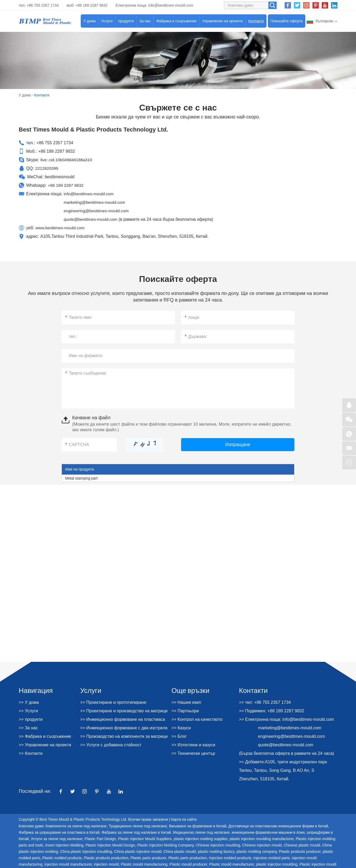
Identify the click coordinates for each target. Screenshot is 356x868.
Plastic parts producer (149, 858)
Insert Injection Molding (64, 845)
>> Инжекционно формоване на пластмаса (123, 719)
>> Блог (179, 736)
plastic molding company (256, 851)
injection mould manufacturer (68, 864)
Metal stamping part (81, 478)
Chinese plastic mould (302, 845)
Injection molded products (230, 858)
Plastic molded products (62, 858)
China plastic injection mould (138, 851)
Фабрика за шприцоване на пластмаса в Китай (59, 832)
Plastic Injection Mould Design (110, 845)
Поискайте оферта (287, 21)
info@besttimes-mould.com (171, 5)
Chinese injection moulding (218, 845)
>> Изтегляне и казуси (193, 745)
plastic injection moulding (277, 864)
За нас (145, 21)
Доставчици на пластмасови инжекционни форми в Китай (278, 826)
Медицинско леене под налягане (201, 832)
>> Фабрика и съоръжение (45, 736)
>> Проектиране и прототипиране (113, 702)
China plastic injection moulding (86, 851)
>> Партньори (185, 711)
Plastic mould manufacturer (232, 864)
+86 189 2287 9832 (66, 185)
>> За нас (28, 728)
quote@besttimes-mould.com (91, 219)
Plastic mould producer (188, 864)
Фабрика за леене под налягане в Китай (136, 832)
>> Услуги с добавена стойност (111, 745)
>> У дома (29, 702)
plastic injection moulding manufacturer (262, 839)
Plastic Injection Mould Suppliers (145, 839)
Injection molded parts (272, 858)
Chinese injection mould (262, 845)
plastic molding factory (216, 851)
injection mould (106, 864)
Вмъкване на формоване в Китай (198, 826)
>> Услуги (28, 711)
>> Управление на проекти (45, 745)
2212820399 (47, 168)
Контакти (256, 21)
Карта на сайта (184, 819)
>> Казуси (181, 728)
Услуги (107, 21)
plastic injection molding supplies (201, 839)
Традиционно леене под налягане (138, 826)
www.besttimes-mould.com (61, 228)
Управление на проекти (223, 21)
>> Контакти (31, 753)
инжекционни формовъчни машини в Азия (268, 832)
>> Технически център (193, 753)
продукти (126, 21)
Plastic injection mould (318, 864)
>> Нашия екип (186, 702)
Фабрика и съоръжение (176, 21)
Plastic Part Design (100, 839)
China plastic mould (179, 851)
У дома (89, 21)
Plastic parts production (188, 858)
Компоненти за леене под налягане (76, 826)
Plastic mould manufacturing (144, 864)
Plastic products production (106, 858)
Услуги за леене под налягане (57, 839)
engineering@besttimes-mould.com (97, 211)
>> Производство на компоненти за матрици (124, 736)
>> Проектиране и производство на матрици (124, 711)
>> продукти (31, 719)
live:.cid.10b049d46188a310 (67, 160)
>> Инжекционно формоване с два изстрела (124, 728)
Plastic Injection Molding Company (165, 845)
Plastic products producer (300, 851)
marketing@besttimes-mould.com (95, 202)
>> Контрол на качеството (197, 719)
